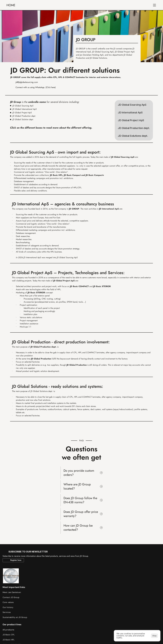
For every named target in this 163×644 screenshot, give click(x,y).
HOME (13, 6)
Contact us (119, 569)
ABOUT (54, 6)
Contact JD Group (35, 554)
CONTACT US (101, 6)
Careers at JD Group (124, 574)
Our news (119, 559)
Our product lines (80, 544)
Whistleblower (121, 579)
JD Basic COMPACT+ (80, 569)
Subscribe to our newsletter (127, 564)
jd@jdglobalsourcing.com (27, 92)
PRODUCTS (68, 6)
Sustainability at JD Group (39, 574)
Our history (32, 564)
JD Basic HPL (76, 559)
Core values (32, 559)
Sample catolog (121, 549)
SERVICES (84, 6)
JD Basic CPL (76, 554)
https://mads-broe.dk (15, 635)
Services (31, 569)
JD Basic (74, 564)
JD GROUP (40, 6)
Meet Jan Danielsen (36, 549)
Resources (119, 554)
